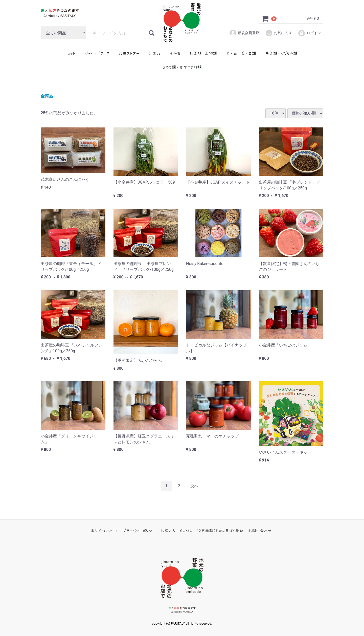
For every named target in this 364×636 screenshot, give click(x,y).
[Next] (194, 486)
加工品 (154, 53)
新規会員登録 (244, 33)
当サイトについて (104, 530)
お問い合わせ (260, 530)
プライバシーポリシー (139, 530)
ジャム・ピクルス (97, 53)
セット (71, 53)
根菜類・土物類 (203, 53)
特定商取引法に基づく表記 (220, 530)
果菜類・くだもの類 (281, 53)
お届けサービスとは (176, 530)
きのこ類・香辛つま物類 (182, 67)
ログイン (309, 33)
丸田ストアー (129, 53)
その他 (175, 53)
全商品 (47, 96)
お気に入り (278, 33)
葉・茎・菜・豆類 (241, 53)
